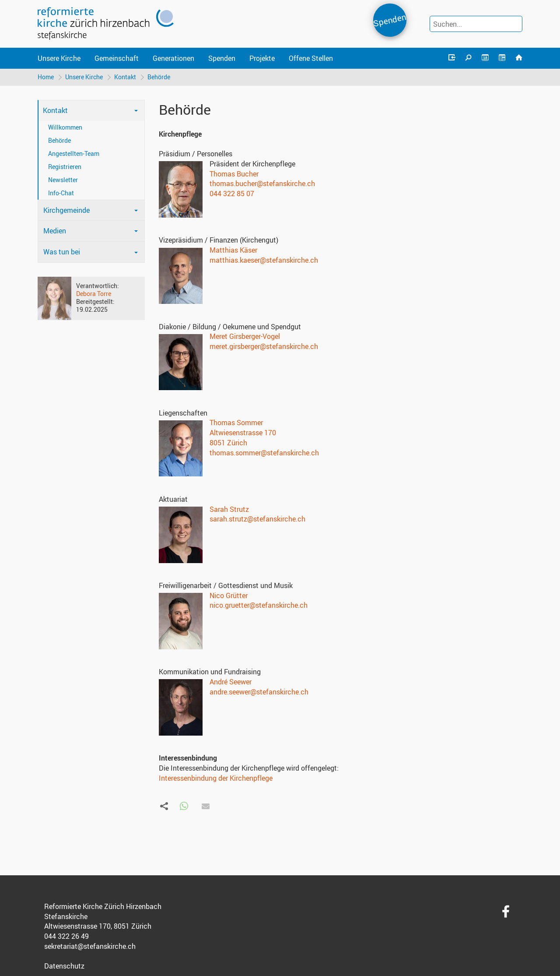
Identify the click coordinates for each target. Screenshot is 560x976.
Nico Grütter (229, 595)
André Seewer (231, 682)
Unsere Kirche (59, 58)
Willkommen (65, 127)
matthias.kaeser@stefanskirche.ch (264, 260)
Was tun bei (62, 252)
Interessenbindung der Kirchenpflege (216, 778)
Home (46, 77)
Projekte (262, 58)
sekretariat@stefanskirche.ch (90, 946)
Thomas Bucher (234, 174)
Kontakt (125, 77)
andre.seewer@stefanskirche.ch (259, 692)
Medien (55, 231)
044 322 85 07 (232, 194)
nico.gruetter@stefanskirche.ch (259, 605)
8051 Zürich (228, 443)
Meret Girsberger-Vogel (245, 336)
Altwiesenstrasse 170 (243, 433)
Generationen (173, 58)
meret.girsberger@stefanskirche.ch (264, 346)
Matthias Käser (233, 250)
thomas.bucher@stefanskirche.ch (262, 183)
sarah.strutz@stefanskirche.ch (257, 519)
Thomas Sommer (236, 423)
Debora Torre (94, 294)
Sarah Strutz (229, 509)
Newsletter (63, 180)
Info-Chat (61, 193)
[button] (184, 806)
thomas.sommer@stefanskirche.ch (264, 453)
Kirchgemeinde (66, 210)
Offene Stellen (311, 58)
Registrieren (65, 167)
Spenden (390, 20)
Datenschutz (64, 966)
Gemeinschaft (117, 58)
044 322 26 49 (66, 936)
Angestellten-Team (74, 153)
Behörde (159, 77)
